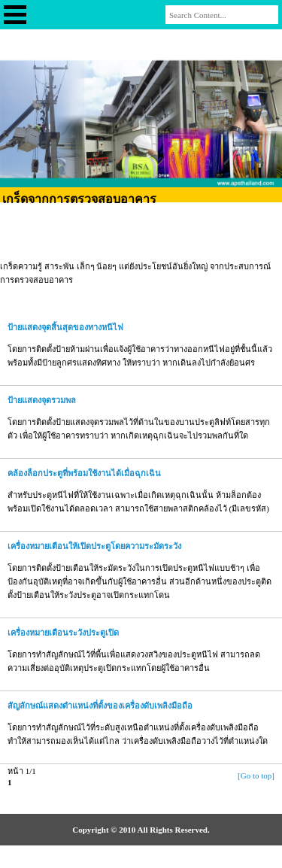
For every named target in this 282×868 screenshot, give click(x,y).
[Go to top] (256, 775)
